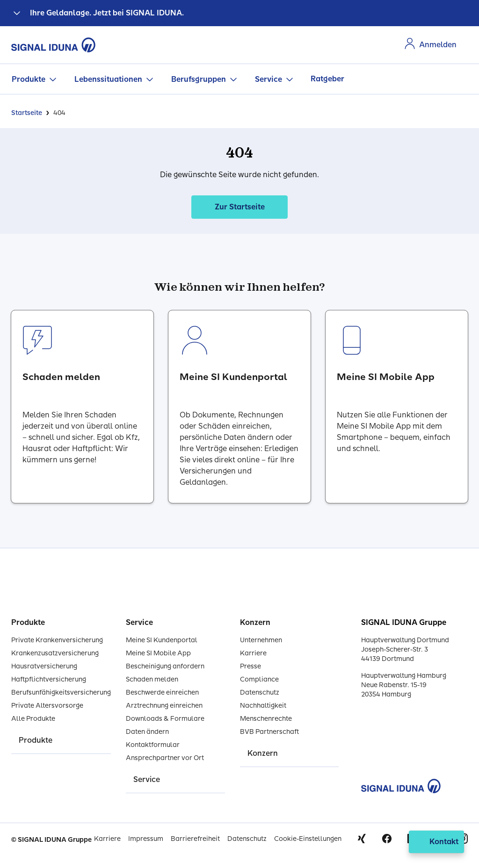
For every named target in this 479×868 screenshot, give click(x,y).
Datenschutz (260, 692)
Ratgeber (327, 79)
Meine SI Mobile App (158, 653)
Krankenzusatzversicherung (55, 653)
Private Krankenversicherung (57, 640)
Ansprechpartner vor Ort (165, 758)
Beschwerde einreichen (162, 692)
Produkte (29, 79)
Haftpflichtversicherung (49, 679)
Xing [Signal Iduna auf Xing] (362, 839)
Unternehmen (261, 640)
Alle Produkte (33, 719)
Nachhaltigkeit (263, 706)
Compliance (259, 679)
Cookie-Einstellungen (308, 839)
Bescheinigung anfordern (165, 666)
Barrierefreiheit (195, 839)
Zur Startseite (240, 207)
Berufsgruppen (199, 79)
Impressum (146, 839)
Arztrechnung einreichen (164, 706)
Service (269, 79)
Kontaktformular (153, 745)
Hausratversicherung (44, 666)
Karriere (253, 653)
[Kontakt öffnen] (436, 842)
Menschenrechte (266, 719)
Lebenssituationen (108, 79)
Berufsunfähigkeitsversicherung (61, 692)
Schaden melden (152, 679)
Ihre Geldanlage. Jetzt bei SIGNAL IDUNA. (107, 13)
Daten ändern (147, 732)
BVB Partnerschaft (269, 732)
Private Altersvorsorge (47, 706)
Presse (250, 666)
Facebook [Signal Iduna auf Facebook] (387, 839)
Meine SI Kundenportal (162, 640)
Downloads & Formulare (165, 719)
